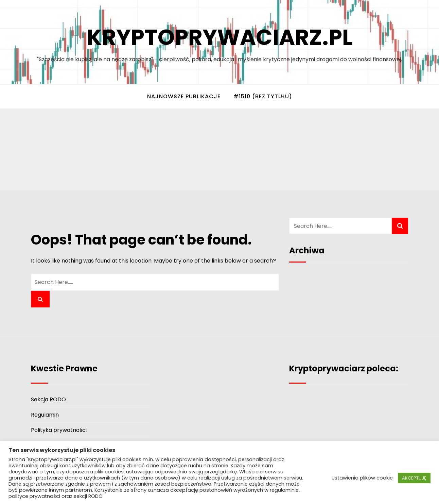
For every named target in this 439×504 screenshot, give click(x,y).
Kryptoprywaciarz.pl (220, 37)
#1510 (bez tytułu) (263, 96)
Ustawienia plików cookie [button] (362, 478)
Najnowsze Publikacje (184, 96)
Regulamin (45, 415)
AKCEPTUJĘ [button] (414, 478)
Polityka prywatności (59, 430)
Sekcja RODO (48, 399)
